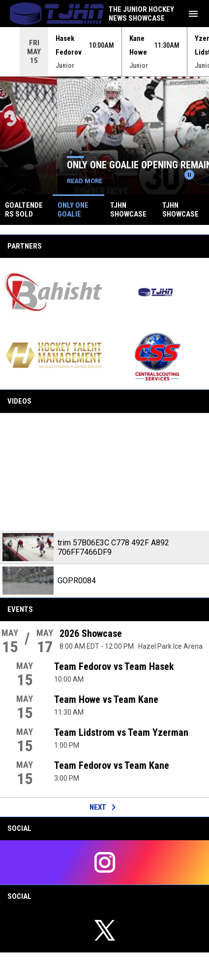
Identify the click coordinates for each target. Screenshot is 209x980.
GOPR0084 (77, 581)
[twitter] (104, 930)
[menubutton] (193, 14)
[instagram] (104, 862)
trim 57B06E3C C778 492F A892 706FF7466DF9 (113, 547)
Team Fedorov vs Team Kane (112, 765)
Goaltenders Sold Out (61, 165)
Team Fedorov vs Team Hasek (114, 666)
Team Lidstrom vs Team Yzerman (121, 732)
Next (104, 807)
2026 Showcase (91, 633)
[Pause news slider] (189, 175)
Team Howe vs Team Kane (106, 699)
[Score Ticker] (104, 52)
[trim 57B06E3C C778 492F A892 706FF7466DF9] (104, 472)
